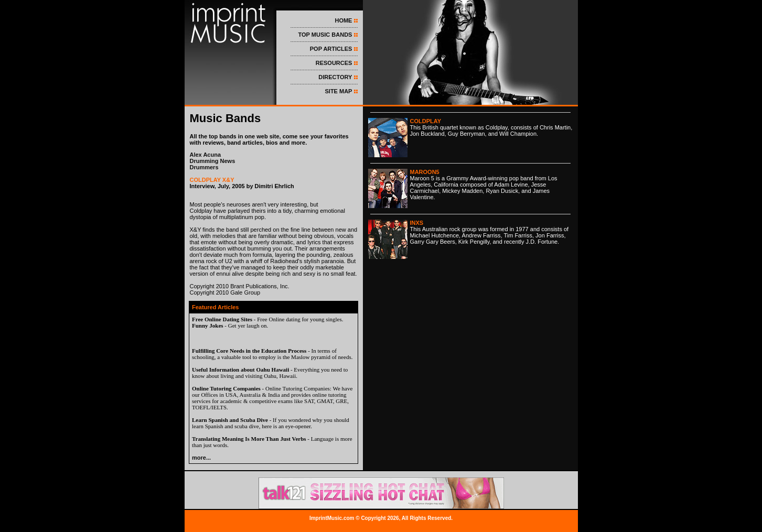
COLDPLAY (426, 121)
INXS (417, 223)
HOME (343, 20)
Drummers (204, 167)
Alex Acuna (206, 155)
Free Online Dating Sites (222, 319)
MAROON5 (425, 172)
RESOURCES (334, 63)
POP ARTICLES (331, 49)
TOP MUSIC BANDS (325, 35)
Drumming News (213, 161)
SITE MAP (338, 91)
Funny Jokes (208, 325)
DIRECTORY (335, 77)
